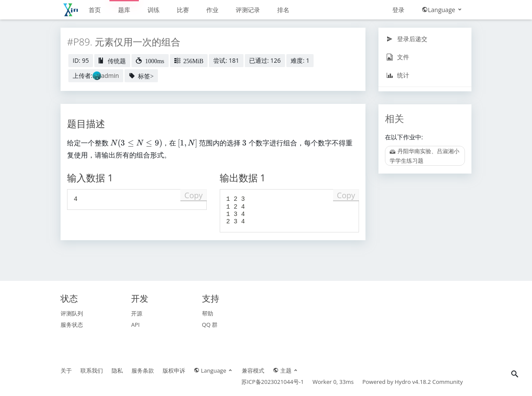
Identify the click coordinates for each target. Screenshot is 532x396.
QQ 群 (210, 325)
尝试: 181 (226, 60)
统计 (398, 75)
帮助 (208, 313)
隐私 (117, 370)
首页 (95, 10)
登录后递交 (407, 39)
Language (442, 10)
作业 (212, 10)
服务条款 (143, 370)
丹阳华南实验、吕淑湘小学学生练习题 (425, 156)
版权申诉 (174, 370)
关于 (66, 370)
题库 (124, 10)
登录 (398, 10)
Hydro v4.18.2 (413, 382)
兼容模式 (253, 370)
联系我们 (92, 370)
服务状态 (72, 325)
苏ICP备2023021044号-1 (273, 382)
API (135, 325)
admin (110, 76)
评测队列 (72, 313)
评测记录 (248, 10)
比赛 (183, 10)
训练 (154, 10)
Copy (193, 195)
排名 (283, 10)
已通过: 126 (265, 60)
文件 (398, 57)
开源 (137, 313)
